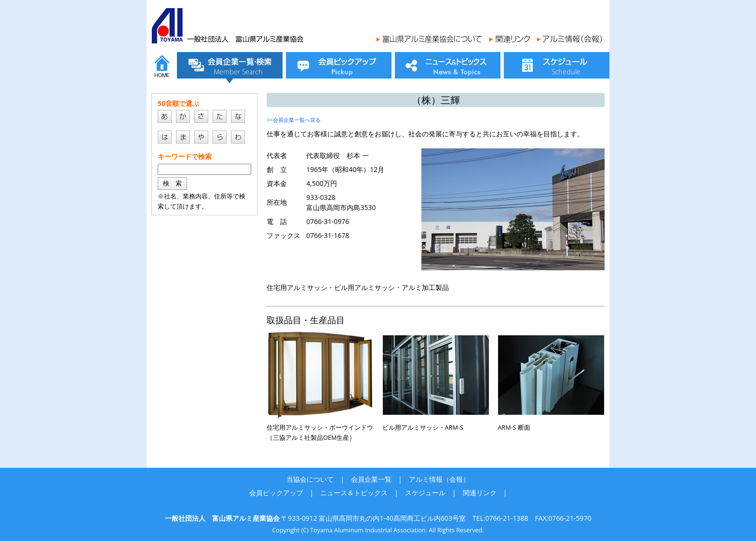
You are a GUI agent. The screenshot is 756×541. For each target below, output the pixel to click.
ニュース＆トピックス (354, 493)
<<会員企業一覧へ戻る (294, 120)
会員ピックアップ (276, 493)
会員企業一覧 (371, 479)
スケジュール (425, 493)
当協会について (310, 479)
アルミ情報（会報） (439, 479)
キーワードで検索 (185, 156)
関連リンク (480, 493)
